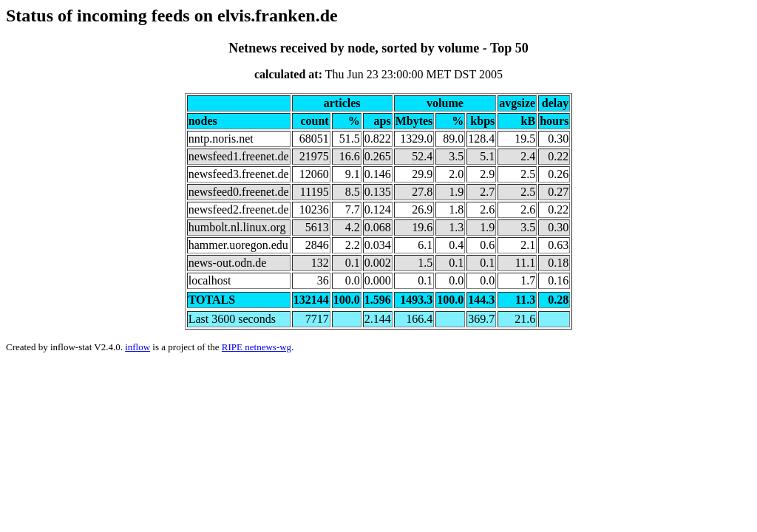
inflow (138, 347)
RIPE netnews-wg (257, 347)
